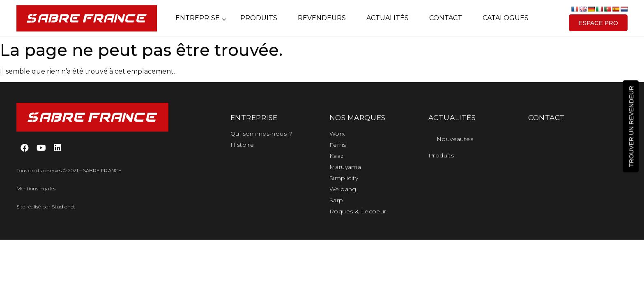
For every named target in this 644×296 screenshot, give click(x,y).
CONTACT (547, 118)
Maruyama (345, 167)
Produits (441, 155)
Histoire (242, 145)
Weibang (343, 189)
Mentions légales (36, 188)
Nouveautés (455, 139)
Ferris (338, 145)
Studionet (63, 207)
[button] (598, 23)
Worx (337, 134)
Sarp (336, 200)
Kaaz (337, 156)
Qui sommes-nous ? (261, 134)
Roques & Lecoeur (358, 211)
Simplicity (344, 178)
